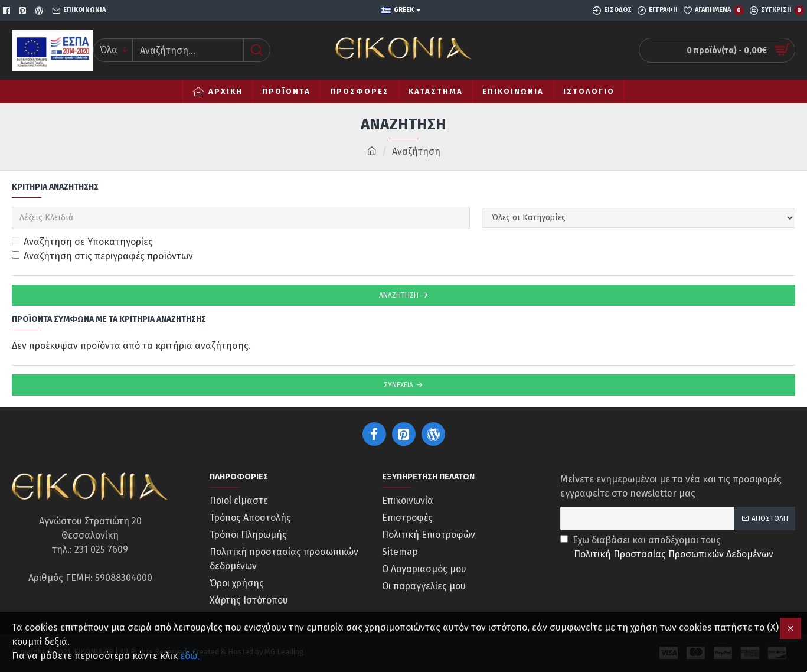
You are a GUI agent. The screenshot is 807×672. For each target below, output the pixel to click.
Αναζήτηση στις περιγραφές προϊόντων (102, 256)
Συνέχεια (398, 385)
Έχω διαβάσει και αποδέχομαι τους (668, 548)
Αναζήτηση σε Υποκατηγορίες (82, 242)
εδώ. (190, 656)
